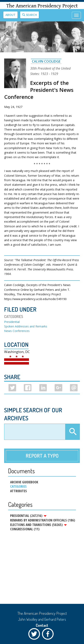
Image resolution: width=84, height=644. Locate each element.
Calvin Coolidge (46, 61)
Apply (72, 432)
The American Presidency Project (42, 6)
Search (29, 15)
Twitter (35, 635)
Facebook (49, 635)
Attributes (19, 491)
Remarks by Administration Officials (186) (43, 520)
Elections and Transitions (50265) (38, 525)
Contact (42, 625)
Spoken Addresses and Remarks (26, 326)
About (10, 15)
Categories (18, 486)
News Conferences (17, 331)
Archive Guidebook (24, 482)
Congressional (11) (25, 529)
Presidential (12, 322)
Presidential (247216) (28, 516)
